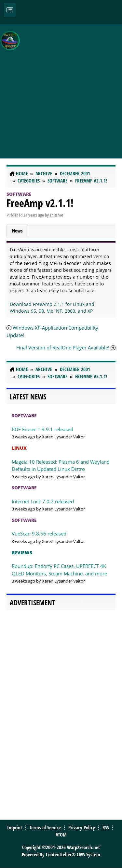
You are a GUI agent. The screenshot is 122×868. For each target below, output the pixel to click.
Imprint (15, 827)
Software (19, 194)
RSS (106, 827)
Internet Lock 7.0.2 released (43, 501)
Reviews (22, 553)
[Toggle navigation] (10, 10)
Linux (19, 448)
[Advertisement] (61, 88)
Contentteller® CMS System (73, 854)
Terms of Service (45, 827)
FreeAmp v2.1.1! (40, 203)
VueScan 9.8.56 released (39, 534)
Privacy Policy (82, 827)
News (17, 231)
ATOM (61, 835)
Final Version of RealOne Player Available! (63, 347)
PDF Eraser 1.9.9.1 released (42, 429)
